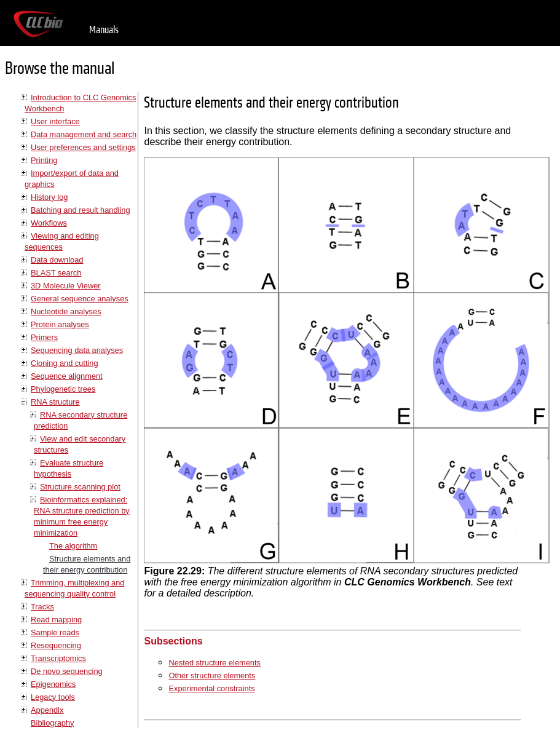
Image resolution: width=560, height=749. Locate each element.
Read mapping (56, 620)
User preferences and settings (83, 147)
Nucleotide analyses (66, 311)
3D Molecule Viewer (66, 286)
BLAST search (56, 273)
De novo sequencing (67, 671)
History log (49, 197)
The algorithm (73, 546)
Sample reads (55, 632)
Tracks (42, 607)
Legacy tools (53, 697)
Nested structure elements (214, 663)
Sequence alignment (67, 376)
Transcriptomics (58, 658)
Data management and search (84, 134)
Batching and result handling (81, 210)
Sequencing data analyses (77, 350)
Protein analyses (60, 324)
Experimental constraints (211, 688)
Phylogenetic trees (63, 389)
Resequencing (56, 645)
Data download (57, 260)
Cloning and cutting (65, 363)
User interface (55, 121)
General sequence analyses (80, 299)
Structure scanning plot (80, 487)
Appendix (47, 710)
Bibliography (52, 723)
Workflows (49, 223)
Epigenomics (53, 684)
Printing (44, 160)
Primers (44, 337)
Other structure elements (212, 676)
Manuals (104, 30)
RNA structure (55, 402)
